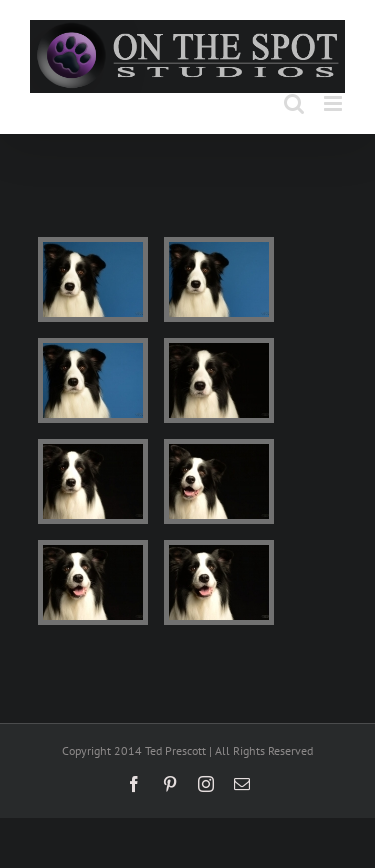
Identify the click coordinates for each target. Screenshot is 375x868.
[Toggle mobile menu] (334, 103)
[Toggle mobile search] (294, 103)
